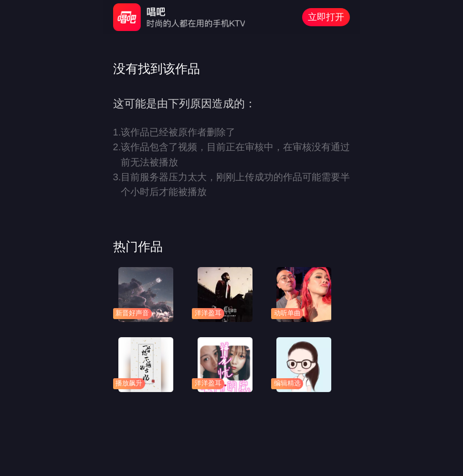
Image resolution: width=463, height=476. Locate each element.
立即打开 (326, 17)
